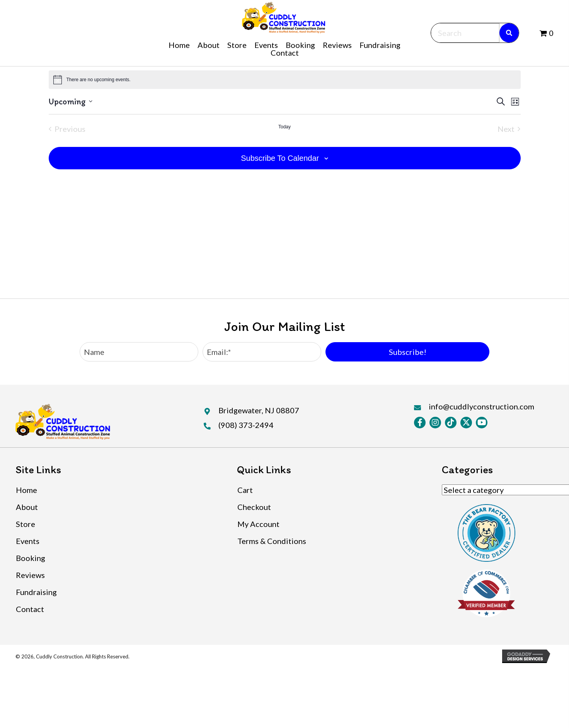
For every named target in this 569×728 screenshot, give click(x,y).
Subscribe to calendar (280, 158)
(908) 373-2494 (246, 425)
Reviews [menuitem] (30, 575)
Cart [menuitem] (245, 490)
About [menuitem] (27, 507)
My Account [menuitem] (258, 524)
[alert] (285, 80)
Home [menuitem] (26, 490)
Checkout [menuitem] (254, 507)
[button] (407, 352)
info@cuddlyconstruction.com (481, 406)
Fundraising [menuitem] (36, 592)
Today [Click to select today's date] (284, 127)
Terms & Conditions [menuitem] (272, 541)
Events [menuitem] (28, 541)
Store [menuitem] (26, 524)
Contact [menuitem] (30, 609)
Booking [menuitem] (31, 558)
